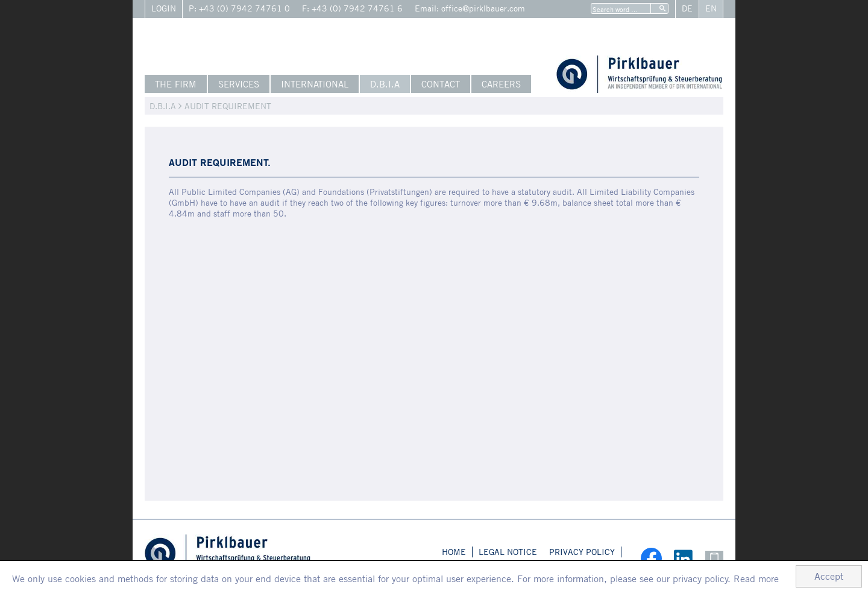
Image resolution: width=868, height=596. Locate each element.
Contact (441, 84)
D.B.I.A (385, 84)
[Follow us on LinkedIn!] (678, 558)
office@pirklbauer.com (483, 8)
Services (239, 84)
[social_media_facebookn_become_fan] (645, 558)
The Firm (176, 84)
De (687, 8)
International (315, 84)
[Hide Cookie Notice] (829, 576)
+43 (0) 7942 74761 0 (244, 8)
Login (164, 8)
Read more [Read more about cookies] (756, 579)
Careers (501, 84)
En (711, 8)
